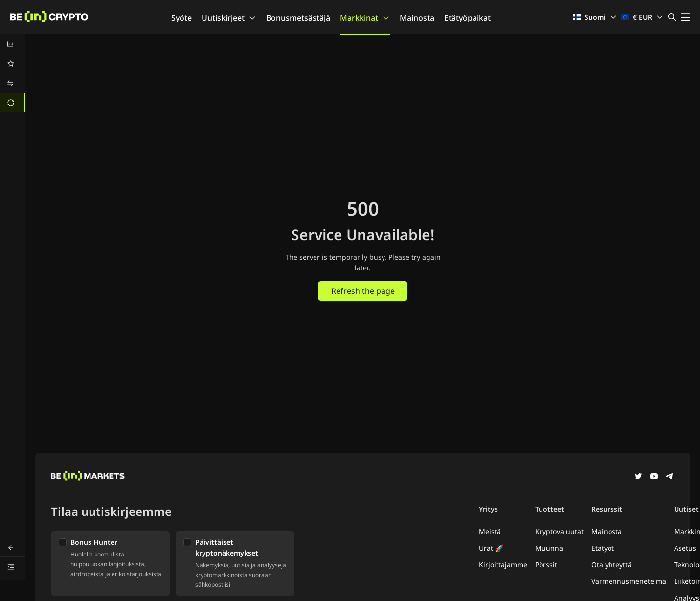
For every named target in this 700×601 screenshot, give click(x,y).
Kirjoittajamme (503, 565)
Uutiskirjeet (229, 18)
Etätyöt (603, 548)
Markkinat (365, 18)
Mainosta (417, 18)
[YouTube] (654, 477)
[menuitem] (13, 44)
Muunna (549, 548)
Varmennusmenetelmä (629, 581)
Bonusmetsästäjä (298, 18)
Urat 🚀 (491, 548)
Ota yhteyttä (611, 565)
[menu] (13, 73)
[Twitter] (638, 477)
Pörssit (546, 565)
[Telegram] (670, 477)
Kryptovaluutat (559, 531)
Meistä (490, 531)
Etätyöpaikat (467, 18)
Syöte (181, 18)
